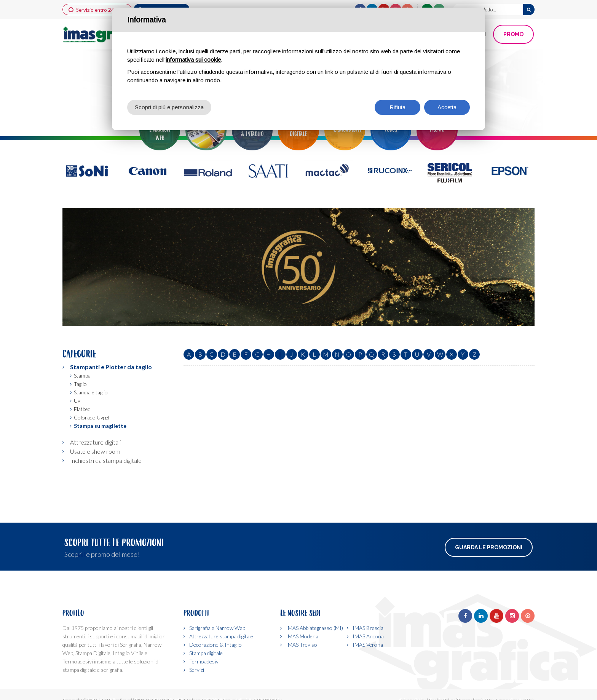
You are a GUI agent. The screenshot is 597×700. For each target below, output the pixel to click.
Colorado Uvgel (92, 417)
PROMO (513, 34)
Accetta (447, 107)
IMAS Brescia (368, 628)
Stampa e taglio (91, 392)
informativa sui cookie (193, 60)
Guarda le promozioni (489, 547)
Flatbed (82, 409)
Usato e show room (95, 451)
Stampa (82, 376)
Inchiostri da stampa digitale (106, 460)
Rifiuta (397, 107)
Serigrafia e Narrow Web (217, 628)
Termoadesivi (204, 661)
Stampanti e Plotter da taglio (111, 367)
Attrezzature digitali (95, 442)
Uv (77, 401)
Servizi (197, 670)
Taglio (80, 384)
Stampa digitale (206, 653)
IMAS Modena (302, 636)
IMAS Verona (368, 645)
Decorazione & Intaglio (215, 645)
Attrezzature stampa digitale (221, 636)
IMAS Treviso (302, 645)
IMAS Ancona (368, 636)
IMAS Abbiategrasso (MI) (314, 628)
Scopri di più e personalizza (169, 107)
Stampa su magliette (100, 426)
